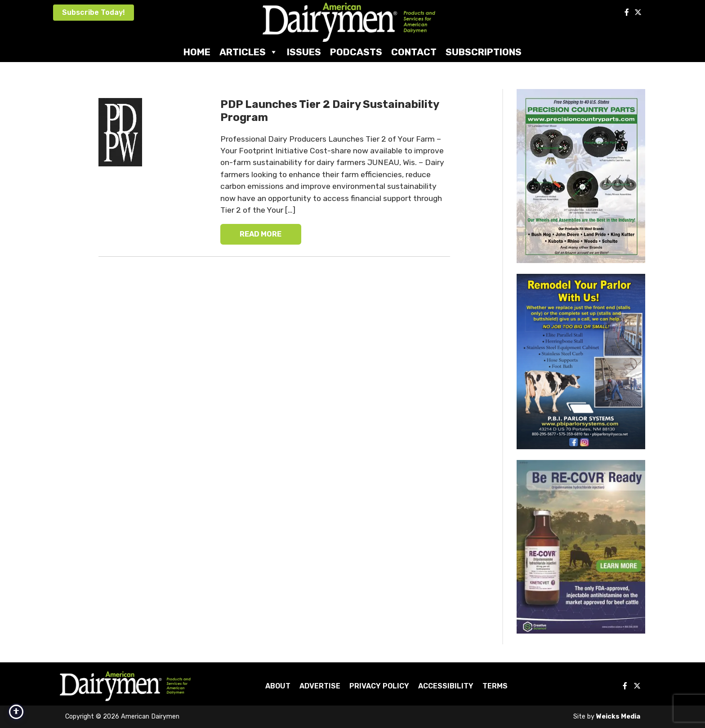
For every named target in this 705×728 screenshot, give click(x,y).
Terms (495, 686)
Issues (304, 52)
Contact (414, 52)
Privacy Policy (379, 686)
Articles (249, 52)
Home (197, 52)
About (278, 686)
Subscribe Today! (94, 12)
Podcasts (356, 52)
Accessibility (446, 686)
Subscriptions (484, 52)
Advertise (320, 686)
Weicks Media (618, 717)
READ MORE (261, 234)
